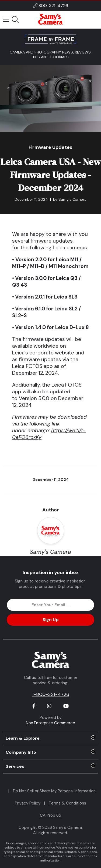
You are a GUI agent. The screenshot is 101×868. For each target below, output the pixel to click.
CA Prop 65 (50, 815)
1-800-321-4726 (51, 694)
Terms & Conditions (67, 803)
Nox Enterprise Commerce (50, 723)
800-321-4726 (53, 6)
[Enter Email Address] (50, 605)
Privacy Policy (28, 803)
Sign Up (51, 620)
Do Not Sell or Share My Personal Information (54, 791)
